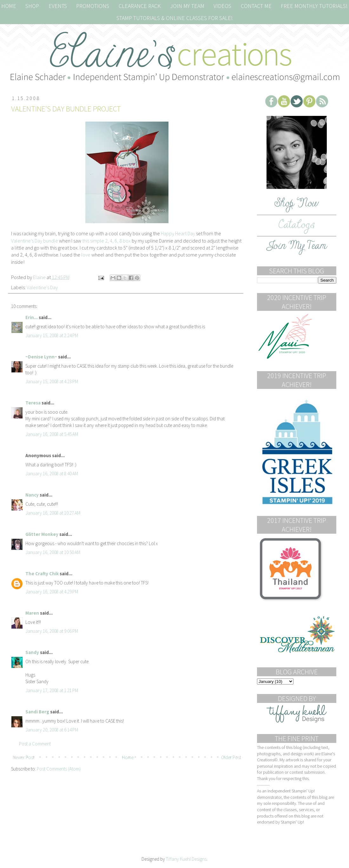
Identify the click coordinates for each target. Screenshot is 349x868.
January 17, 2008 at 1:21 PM (52, 690)
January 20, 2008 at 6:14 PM (52, 730)
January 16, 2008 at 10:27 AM (53, 513)
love (86, 255)
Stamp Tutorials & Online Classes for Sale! (174, 18)
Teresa (33, 403)
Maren (32, 613)
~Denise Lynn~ (41, 357)
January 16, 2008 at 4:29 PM (52, 592)
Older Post (231, 757)
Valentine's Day (42, 287)
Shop (32, 6)
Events (58, 6)
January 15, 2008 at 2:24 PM (52, 335)
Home (128, 757)
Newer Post (23, 757)
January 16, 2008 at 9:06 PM (52, 631)
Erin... (32, 317)
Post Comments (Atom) (59, 769)
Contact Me (256, 6)
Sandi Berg (37, 712)
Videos (222, 6)
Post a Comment (35, 744)
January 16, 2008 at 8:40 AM (52, 474)
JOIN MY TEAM (187, 6)
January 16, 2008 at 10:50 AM (53, 552)
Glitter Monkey (42, 534)
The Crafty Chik (42, 574)
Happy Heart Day (178, 233)
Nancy (32, 495)
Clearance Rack (140, 6)
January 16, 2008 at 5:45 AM (52, 434)
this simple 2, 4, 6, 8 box (106, 241)
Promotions (93, 6)
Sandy (32, 652)
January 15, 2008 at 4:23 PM (52, 381)
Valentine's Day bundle (35, 241)
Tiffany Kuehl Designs (186, 859)
